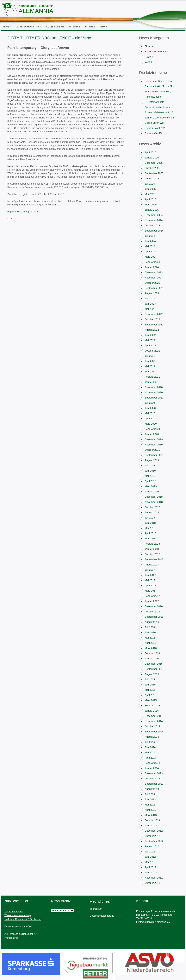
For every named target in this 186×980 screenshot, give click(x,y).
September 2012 (154, 841)
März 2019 (151, 486)
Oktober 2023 (152, 283)
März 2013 (151, 815)
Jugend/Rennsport (29, 27)
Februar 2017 (152, 596)
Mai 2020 (150, 413)
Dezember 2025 (154, 163)
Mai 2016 (150, 638)
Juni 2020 (150, 408)
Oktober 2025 (152, 168)
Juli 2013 (150, 794)
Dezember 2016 (154, 606)
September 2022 (154, 325)
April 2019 (150, 481)
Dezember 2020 (154, 387)
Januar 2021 (152, 382)
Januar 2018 (152, 549)
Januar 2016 (152, 659)
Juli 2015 (150, 679)
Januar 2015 (152, 711)
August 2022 (152, 330)
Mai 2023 (150, 309)
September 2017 (154, 559)
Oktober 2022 (152, 319)
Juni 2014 (150, 747)
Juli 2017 (150, 570)
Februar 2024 (152, 262)
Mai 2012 (150, 862)
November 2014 (154, 721)
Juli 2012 (150, 852)
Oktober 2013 (152, 779)
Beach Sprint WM (155, 123)
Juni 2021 (150, 361)
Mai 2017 (150, 580)
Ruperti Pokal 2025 (155, 128)
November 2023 (154, 278)
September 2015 (154, 669)
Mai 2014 (150, 752)
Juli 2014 (150, 742)
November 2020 (154, 392)
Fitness (90, 27)
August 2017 (152, 565)
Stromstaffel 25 (153, 133)
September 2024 (154, 231)
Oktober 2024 (152, 225)
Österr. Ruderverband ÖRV (19, 927)
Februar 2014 (152, 763)
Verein (7, 27)
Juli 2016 (150, 627)
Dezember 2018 (154, 497)
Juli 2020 (150, 403)
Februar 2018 (152, 544)
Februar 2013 (152, 820)
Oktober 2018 (152, 507)
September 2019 (154, 455)
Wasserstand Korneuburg (18, 915)
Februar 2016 (152, 653)
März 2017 (151, 591)
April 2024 (150, 252)
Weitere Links (11, 938)
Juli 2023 (150, 298)
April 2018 (150, 533)
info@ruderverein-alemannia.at (154, 922)
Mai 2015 (150, 690)
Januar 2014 (152, 768)
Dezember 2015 (154, 664)
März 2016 (151, 648)
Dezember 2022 (154, 314)
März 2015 (151, 700)
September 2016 (154, 617)
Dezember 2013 (154, 773)
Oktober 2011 (152, 883)
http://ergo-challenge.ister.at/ (23, 212)
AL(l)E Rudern (55, 27)
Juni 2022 (150, 335)
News (103, 27)
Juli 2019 (150, 465)
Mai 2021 (150, 366)
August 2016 (152, 622)
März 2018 (151, 539)
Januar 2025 (152, 210)
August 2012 (152, 846)
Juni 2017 (150, 575)
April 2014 (150, 758)
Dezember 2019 (154, 439)
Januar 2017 (152, 601)
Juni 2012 (150, 857)
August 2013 (152, 789)
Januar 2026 (152, 158)
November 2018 (154, 502)
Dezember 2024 (154, 215)
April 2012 (150, 867)
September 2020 (154, 398)
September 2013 (154, 784)
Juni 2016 (150, 632)
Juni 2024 (150, 241)
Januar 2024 (152, 267)
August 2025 (152, 178)
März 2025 (151, 205)
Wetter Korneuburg (14, 912)
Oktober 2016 (152, 612)
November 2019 (154, 445)
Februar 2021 (152, 377)
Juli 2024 (150, 236)
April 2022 (150, 345)
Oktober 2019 (152, 450)
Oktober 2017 (152, 554)
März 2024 (151, 257)
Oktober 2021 (152, 351)
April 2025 (150, 199)
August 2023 (152, 293)
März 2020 (151, 424)
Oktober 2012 (152, 836)
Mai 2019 (150, 476)
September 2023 (154, 288)
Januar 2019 (152, 492)
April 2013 (150, 810)
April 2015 (150, 695)
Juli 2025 (150, 184)
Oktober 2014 (152, 726)
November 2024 (154, 220)
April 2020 (150, 418)
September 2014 (154, 732)
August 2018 (152, 512)
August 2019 (152, 460)
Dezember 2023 (154, 272)
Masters (75, 27)
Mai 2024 (150, 246)
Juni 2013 (150, 799)
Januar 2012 (152, 872)
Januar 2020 (152, 434)
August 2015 (152, 674)
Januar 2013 (152, 825)
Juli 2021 (150, 356)
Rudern (149, 57)
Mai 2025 (150, 194)
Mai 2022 (150, 340)
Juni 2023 (150, 304)
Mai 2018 (150, 528)
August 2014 (152, 737)
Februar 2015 (152, 705)
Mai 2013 (150, 805)
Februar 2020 (152, 429)
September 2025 (154, 173)
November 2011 (154, 878)
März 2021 (151, 372)
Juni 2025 (150, 189)
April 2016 (150, 643)
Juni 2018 (150, 523)
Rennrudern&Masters (157, 52)
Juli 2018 (150, 518)
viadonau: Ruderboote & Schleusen (23, 919)
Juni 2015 (150, 685)
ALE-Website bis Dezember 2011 (22, 934)
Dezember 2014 (154, 716)
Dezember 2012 (154, 831)
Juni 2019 (150, 471)
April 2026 (150, 152)
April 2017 (150, 585)
